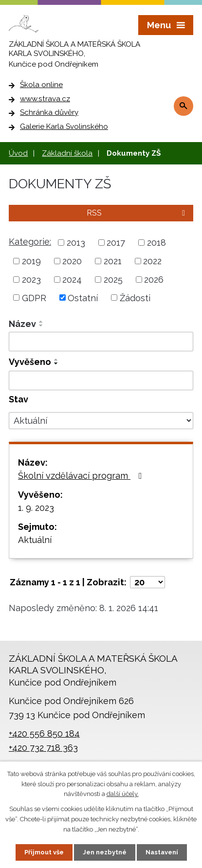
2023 (31, 280)
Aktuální (35, 540)
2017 (116, 243)
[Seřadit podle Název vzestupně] (41, 322)
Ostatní (83, 298)
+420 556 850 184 (44, 733)
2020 (72, 261)
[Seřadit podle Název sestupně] (41, 325)
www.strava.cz (45, 99)
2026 (154, 280)
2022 (152, 261)
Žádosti (135, 298)
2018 (156, 243)
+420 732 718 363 (43, 748)
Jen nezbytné (105, 852)
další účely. (123, 794)
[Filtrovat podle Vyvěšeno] (101, 380)
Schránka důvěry (49, 112)
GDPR (34, 298)
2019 (31, 261)
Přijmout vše (44, 852)
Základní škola (67, 153)
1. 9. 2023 (36, 508)
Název (22, 324)
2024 (72, 280)
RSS (138, 213)
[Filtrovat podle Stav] (101, 421)
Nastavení (162, 852)
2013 (76, 243)
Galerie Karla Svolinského (64, 127)
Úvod (18, 153)
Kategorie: (30, 242)
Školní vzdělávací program (82, 476)
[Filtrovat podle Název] (101, 342)
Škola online (41, 85)
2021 (113, 261)
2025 (113, 280)
